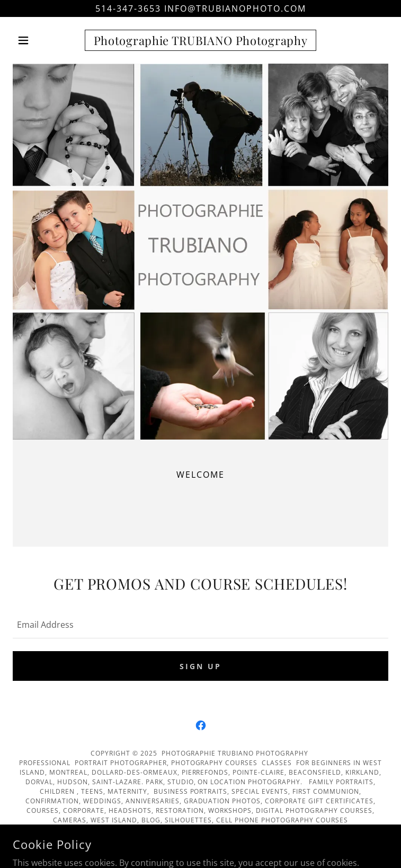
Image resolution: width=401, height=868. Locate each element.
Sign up (200, 666)
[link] (200, 40)
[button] (41, 40)
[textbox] (200, 624)
